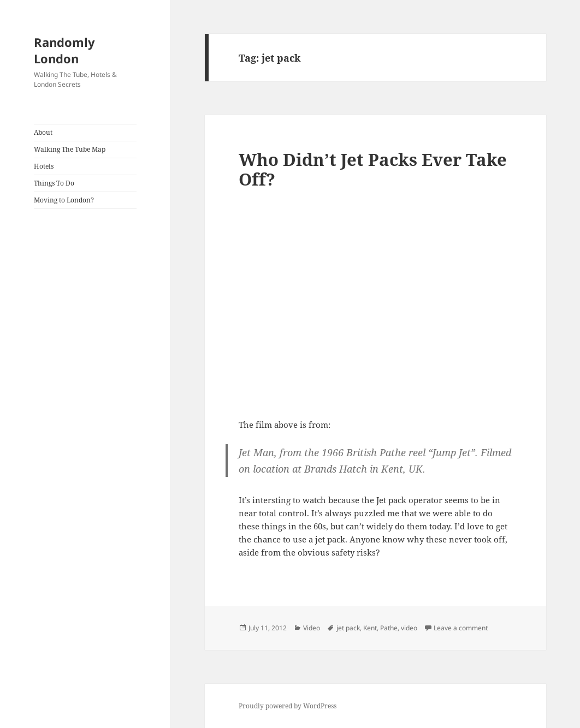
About (43, 132)
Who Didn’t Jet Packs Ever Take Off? (373, 169)
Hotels (44, 166)
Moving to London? (64, 200)
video (409, 628)
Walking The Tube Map (70, 149)
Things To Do (54, 183)
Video (312, 628)
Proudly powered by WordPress (288, 706)
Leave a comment (461, 628)
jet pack (348, 628)
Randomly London (64, 50)
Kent (370, 628)
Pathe (389, 628)
